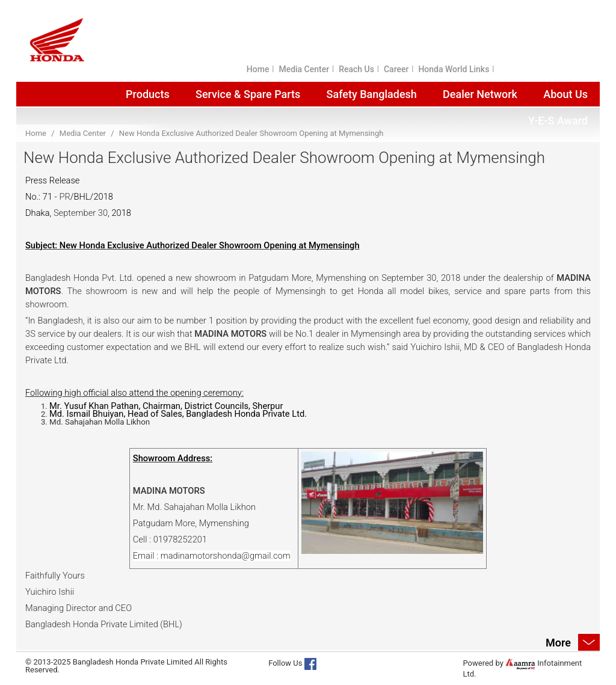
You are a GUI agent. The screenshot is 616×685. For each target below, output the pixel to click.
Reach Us (356, 69)
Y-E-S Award (558, 121)
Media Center (304, 69)
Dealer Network (480, 94)
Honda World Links (454, 69)
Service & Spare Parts (248, 94)
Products (148, 94)
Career (396, 69)
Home (258, 69)
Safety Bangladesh (372, 94)
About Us (565, 94)
